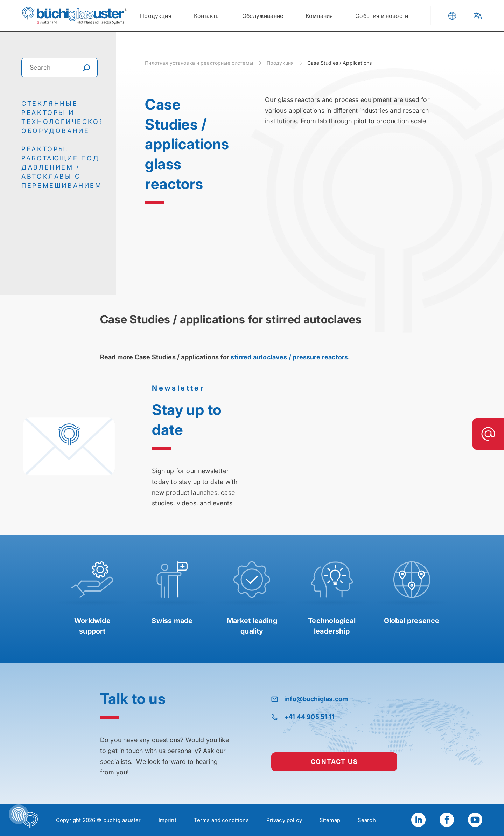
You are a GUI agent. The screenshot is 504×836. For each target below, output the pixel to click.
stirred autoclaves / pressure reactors (289, 357)
